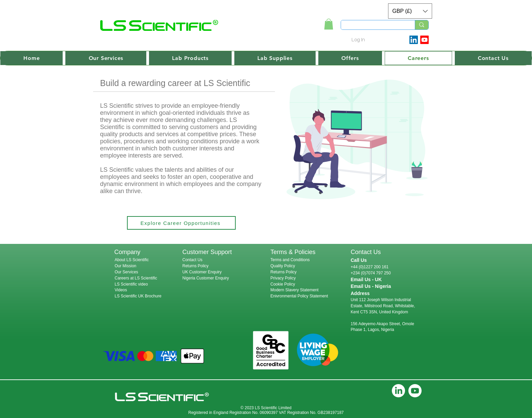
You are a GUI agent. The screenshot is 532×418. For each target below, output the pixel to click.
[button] (410, 11)
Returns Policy (196, 266)
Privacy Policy (283, 278)
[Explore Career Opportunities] (181, 223)
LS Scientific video (131, 284)
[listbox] (410, 11)
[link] (329, 24)
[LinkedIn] (398, 391)
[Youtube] (424, 40)
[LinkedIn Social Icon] (414, 40)
